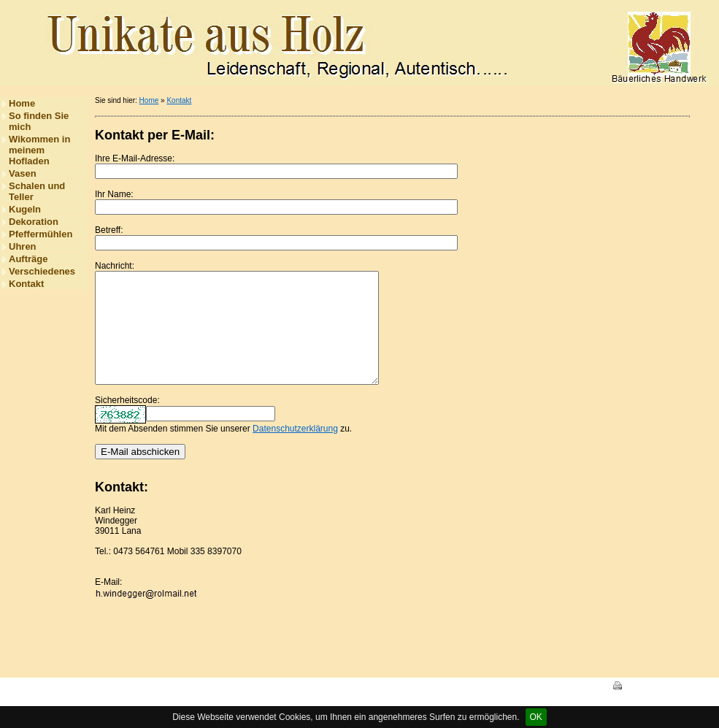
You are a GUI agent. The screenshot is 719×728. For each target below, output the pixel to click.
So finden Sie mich (39, 121)
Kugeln (25, 209)
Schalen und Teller (37, 191)
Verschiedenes (42, 271)
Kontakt (26, 284)
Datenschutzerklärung (295, 451)
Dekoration (34, 222)
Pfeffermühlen (41, 234)
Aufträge (28, 259)
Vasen (23, 173)
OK (536, 717)
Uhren (23, 246)
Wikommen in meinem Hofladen (39, 150)
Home (22, 103)
